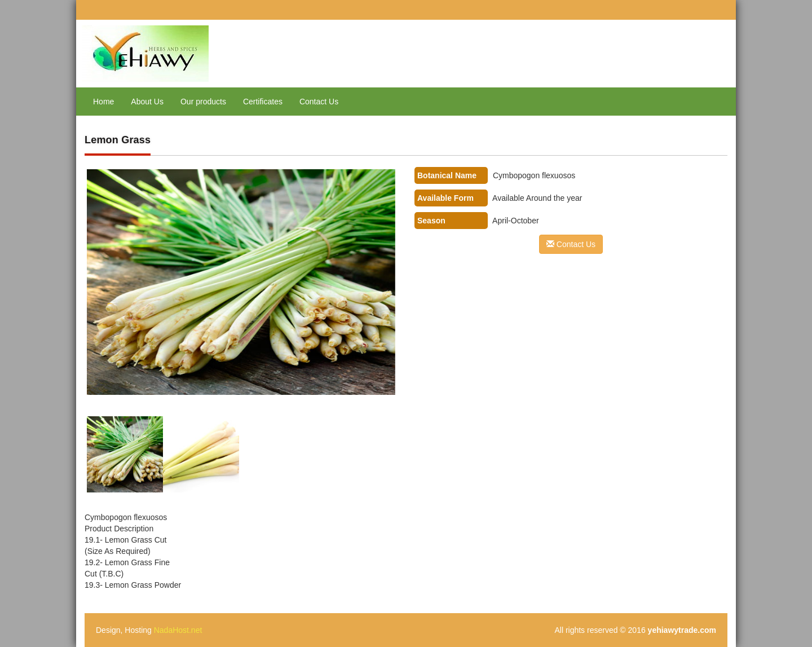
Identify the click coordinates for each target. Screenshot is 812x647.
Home (103, 102)
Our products (203, 102)
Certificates (263, 102)
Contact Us (319, 102)
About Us (147, 102)
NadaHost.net (178, 630)
